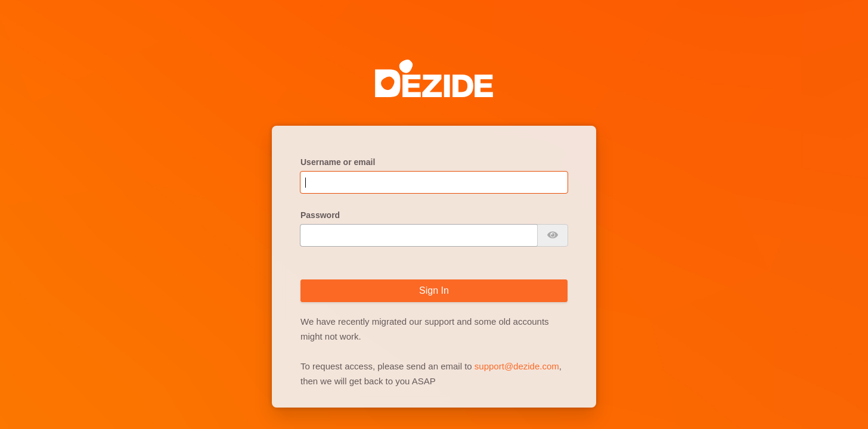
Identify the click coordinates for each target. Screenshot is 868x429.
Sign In (434, 290)
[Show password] (553, 235)
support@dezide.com (517, 366)
